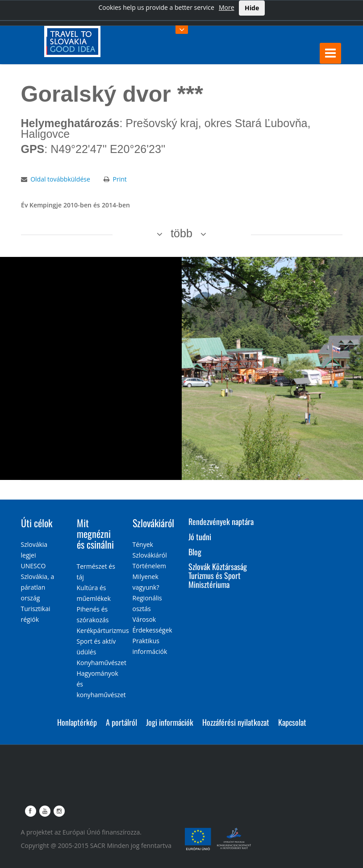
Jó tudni (200, 537)
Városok (144, 619)
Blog (195, 552)
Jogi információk (170, 722)
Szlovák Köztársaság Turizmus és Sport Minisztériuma (218, 575)
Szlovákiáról (153, 523)
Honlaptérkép (77, 722)
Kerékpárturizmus (103, 630)
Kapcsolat (292, 722)
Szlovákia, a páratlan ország (38, 587)
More (227, 7)
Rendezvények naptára (221, 521)
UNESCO (33, 566)
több (181, 233)
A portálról (121, 722)
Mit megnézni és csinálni (95, 533)
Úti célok (37, 523)
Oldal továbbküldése (60, 179)
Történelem (150, 566)
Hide (252, 8)
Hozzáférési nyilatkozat (236, 722)
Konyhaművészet (102, 663)
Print (119, 179)
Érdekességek (152, 630)
